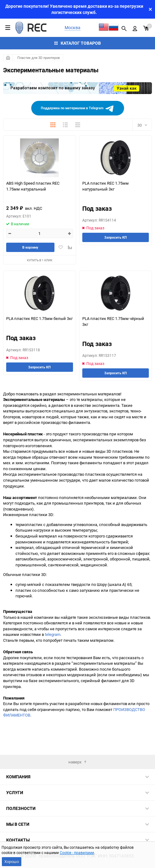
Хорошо (12, 861)
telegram (53, 634)
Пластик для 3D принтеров (39, 58)
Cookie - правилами (77, 852)
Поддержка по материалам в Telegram (77, 108)
